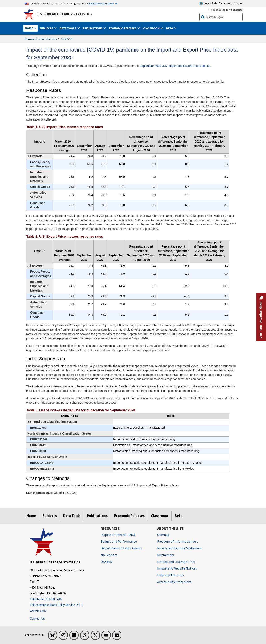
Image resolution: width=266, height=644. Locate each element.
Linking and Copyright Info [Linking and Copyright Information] (176, 562)
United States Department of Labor (221, 3)
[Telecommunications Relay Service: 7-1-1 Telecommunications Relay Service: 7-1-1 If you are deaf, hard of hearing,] (62, 605)
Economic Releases (129, 516)
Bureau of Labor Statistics (41, 39)
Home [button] (29, 28)
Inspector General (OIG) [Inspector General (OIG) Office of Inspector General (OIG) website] (118, 535)
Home (31, 516)
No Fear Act (109, 555)
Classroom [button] (152, 28)
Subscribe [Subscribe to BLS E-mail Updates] (237, 10)
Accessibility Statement (174, 582)
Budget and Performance (119, 541)
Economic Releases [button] (123, 28)
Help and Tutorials (171, 575)
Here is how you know (101, 3)
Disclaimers (166, 555)
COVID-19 (66, 39)
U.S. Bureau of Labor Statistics (64, 14)
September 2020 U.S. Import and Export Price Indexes (175, 66)
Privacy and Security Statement (180, 548)
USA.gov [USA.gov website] (106, 562)
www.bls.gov (38, 611)
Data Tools (72, 516)
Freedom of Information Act (178, 541)
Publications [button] (93, 28)
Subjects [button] (47, 28)
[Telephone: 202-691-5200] (62, 599)
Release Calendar (219, 10)
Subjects (50, 516)
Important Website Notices (177, 568)
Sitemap (163, 535)
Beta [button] (170, 28)
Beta (179, 516)
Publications (97, 516)
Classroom (160, 516)
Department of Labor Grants (121, 548)
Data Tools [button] (68, 28)
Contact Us (37, 618)
